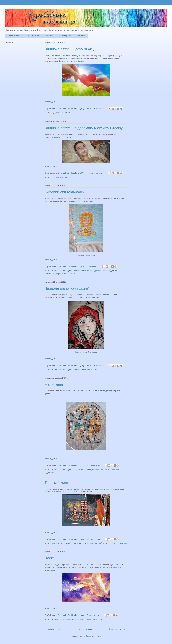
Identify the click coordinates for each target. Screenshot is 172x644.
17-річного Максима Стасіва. (72, 61)
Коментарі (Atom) (94, 636)
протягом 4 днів (58, 56)
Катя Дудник (111, 270)
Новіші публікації (54, 629)
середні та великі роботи (94, 543)
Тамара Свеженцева (104, 295)
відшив (69, 270)
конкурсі (105, 391)
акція (53, 113)
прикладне (49, 274)
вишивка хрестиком (75, 619)
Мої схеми (49, 36)
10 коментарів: (94, 465)
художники (72, 274)
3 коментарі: (93, 266)
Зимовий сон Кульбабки (65, 192)
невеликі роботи (100, 470)
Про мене (81, 36)
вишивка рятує (63, 113)
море (79, 543)
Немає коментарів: (96, 108)
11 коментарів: (94, 539)
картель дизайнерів (96, 270)
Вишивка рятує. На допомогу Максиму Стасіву (84, 128)
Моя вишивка (34, 36)
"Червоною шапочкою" (83, 295)
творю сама (61, 274)
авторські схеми (58, 270)
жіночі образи (80, 270)
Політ (49, 558)
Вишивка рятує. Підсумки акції (70, 49)
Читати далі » (51, 102)
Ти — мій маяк (57, 483)
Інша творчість (65, 36)
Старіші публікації (117, 629)
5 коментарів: (93, 615)
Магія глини (54, 384)
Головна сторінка (15, 36)
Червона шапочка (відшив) (67, 288)
